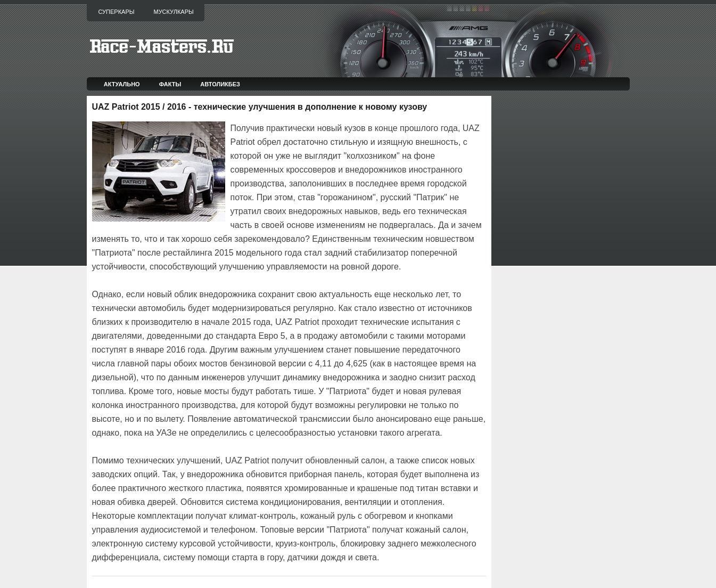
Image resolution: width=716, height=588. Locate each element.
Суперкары (117, 12)
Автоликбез (220, 84)
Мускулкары (173, 12)
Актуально (122, 84)
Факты (170, 84)
